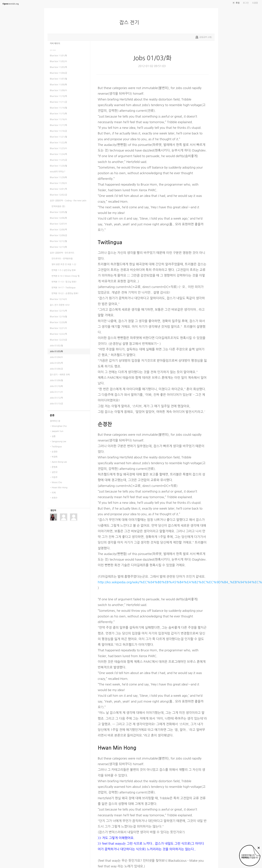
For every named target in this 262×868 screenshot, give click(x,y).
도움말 (255, 3)
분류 (52, 415)
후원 (238, 3)
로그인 (246, 3)
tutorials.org (11, 4)
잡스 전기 (131, 23)
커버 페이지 (55, 44)
